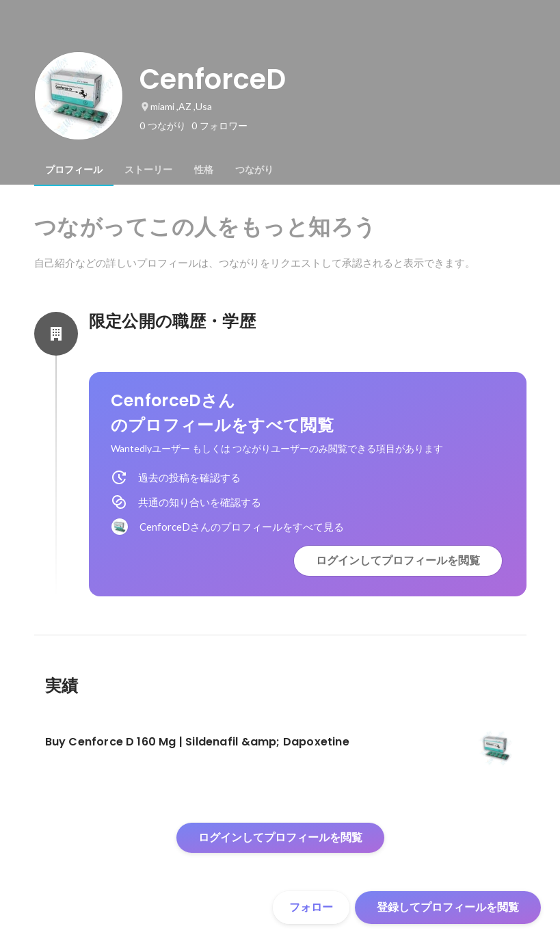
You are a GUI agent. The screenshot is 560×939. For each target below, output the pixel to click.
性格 (204, 170)
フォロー (311, 907)
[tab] (74, 170)
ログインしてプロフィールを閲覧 (398, 560)
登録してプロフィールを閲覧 (448, 907)
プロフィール (74, 170)
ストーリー (148, 170)
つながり (254, 170)
